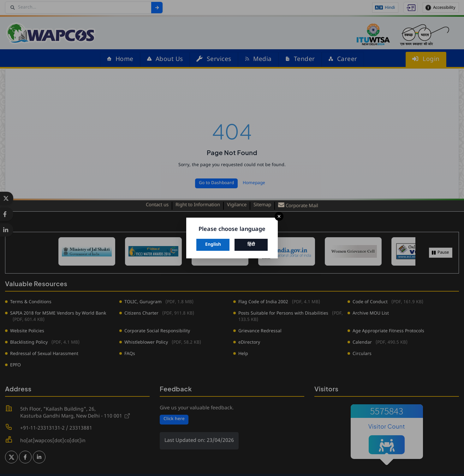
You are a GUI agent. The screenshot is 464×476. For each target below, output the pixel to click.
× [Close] (279, 217)
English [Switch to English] (213, 245)
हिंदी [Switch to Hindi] (251, 245)
